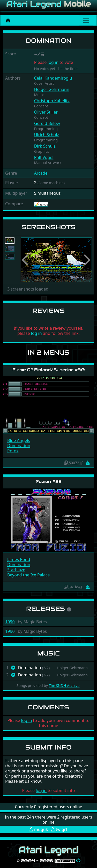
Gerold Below (47, 123)
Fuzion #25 (49, 482)
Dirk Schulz (45, 146)
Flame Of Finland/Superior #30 (49, 370)
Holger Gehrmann (52, 89)
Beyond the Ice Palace (28, 575)
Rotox (13, 451)
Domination (19, 446)
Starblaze (16, 570)
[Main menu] (86, 20)
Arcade (41, 173)
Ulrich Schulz (47, 135)
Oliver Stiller (46, 112)
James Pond (19, 559)
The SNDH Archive (64, 686)
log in (53, 62)
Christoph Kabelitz (52, 101)
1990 (10, 622)
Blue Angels (19, 440)
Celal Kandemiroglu (53, 78)
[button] (26, 260)
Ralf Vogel (44, 157)
